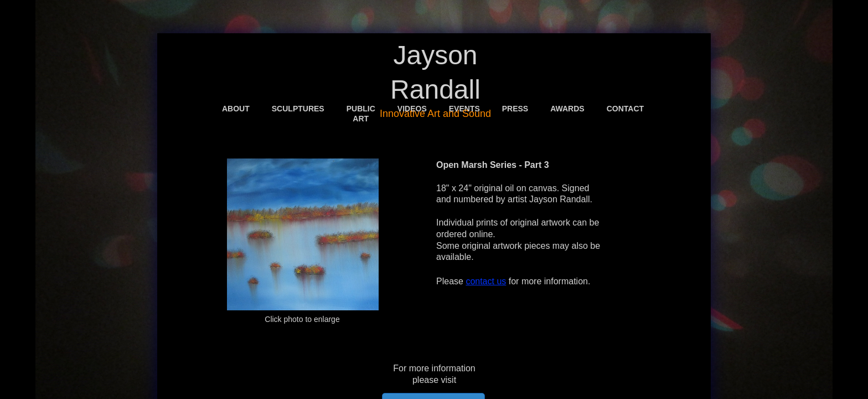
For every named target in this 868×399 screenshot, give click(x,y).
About (236, 109)
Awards (567, 109)
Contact (625, 109)
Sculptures (298, 109)
